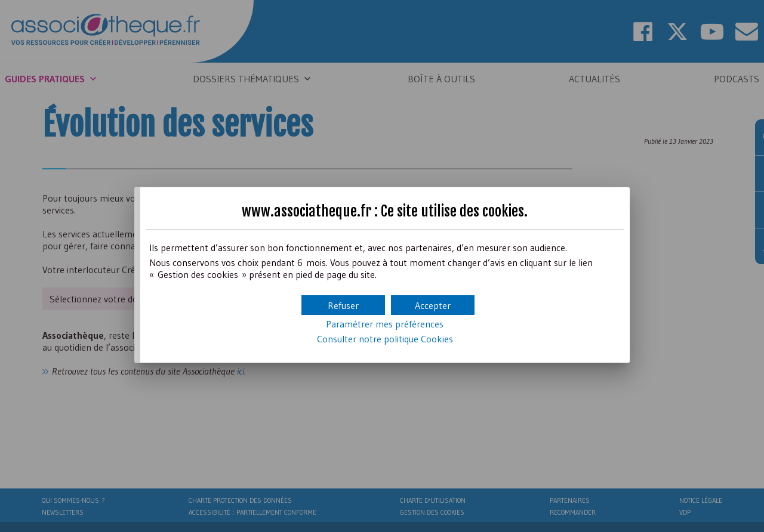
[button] (433, 305)
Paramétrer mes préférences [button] (385, 324)
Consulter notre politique (385, 339)
